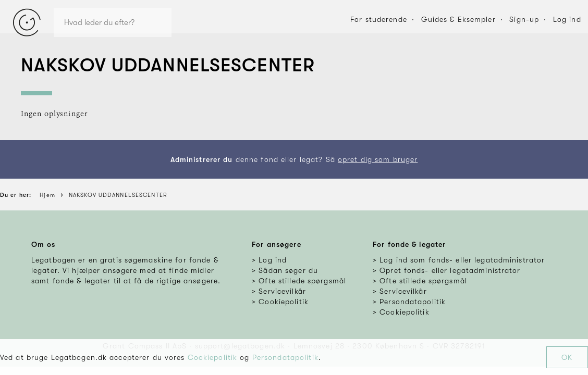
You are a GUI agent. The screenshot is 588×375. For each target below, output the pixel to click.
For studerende (379, 19)
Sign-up (524, 19)
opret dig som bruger (378, 159)
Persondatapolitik (285, 357)
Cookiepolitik (213, 357)
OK (567, 357)
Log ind (567, 19)
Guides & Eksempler (458, 19)
